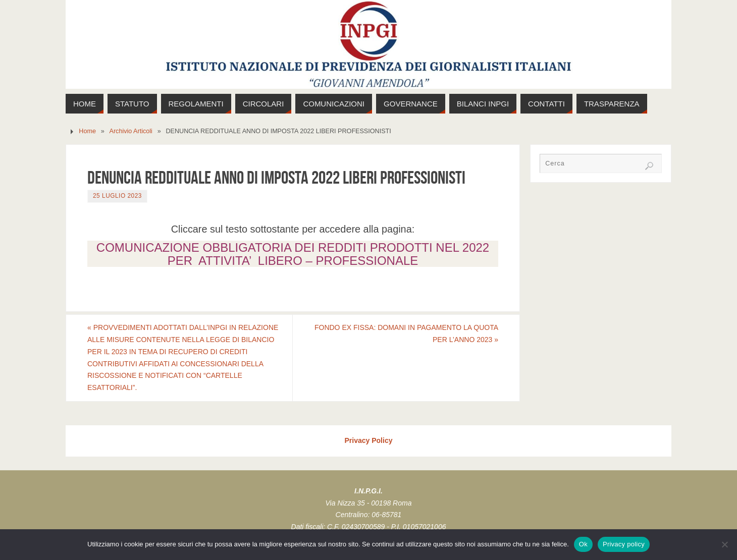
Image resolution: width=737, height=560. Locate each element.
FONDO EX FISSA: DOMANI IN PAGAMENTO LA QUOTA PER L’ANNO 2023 (406, 333)
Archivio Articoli (131, 131)
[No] (724, 544)
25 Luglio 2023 (117, 196)
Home (87, 131)
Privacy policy (624, 544)
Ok (583, 544)
